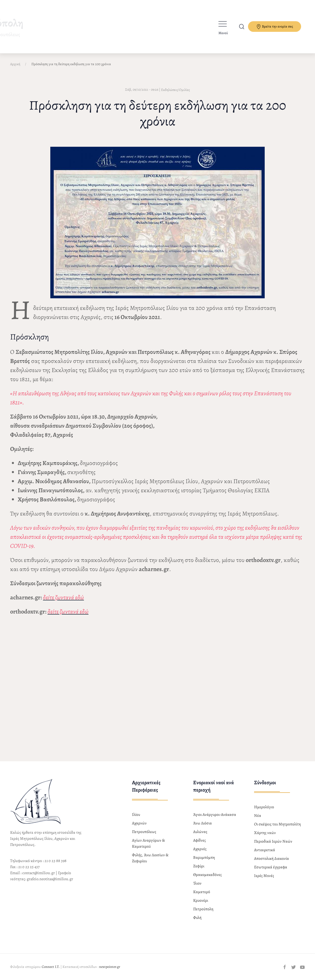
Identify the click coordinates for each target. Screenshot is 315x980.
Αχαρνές (200, 849)
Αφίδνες (199, 840)
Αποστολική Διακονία (272, 859)
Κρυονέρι (201, 900)
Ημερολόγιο (264, 807)
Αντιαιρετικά (265, 850)
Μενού (223, 33)
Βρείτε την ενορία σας (275, 27)
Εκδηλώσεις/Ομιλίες (175, 90)
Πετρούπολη (203, 909)
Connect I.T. (51, 967)
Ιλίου (136, 815)
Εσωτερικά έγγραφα (271, 867)
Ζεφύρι (199, 866)
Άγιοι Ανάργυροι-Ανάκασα (215, 815)
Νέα (258, 816)
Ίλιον (197, 883)
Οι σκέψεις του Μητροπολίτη (277, 824)
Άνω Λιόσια (202, 823)
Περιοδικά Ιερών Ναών (273, 841)
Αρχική (15, 64)
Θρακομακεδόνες (207, 875)
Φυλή (197, 918)
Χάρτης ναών (265, 833)
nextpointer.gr (110, 967)
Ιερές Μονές (264, 876)
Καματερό (202, 892)
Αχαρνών (139, 823)
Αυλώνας (200, 832)
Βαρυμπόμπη (204, 857)
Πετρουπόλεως (144, 832)
